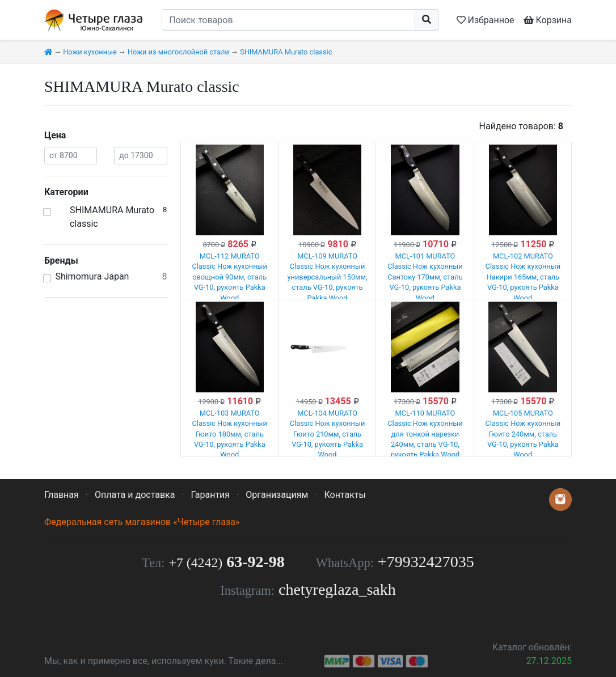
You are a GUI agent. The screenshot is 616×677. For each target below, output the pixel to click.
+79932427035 (426, 562)
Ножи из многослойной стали (178, 52)
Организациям (277, 495)
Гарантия (211, 495)
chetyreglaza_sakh (337, 589)
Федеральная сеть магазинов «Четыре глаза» (142, 522)
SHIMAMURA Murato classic (286, 52)
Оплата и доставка (135, 495)
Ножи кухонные (90, 52)
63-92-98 (227, 562)
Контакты (345, 495)
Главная (62, 495)
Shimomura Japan (92, 276)
